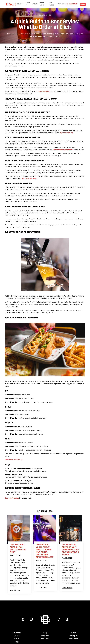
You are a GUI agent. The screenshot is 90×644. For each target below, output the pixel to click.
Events (35, 4)
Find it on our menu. (30, 179)
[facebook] (23, 619)
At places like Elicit (43, 92)
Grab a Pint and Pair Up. (14, 460)
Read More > (15, 590)
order (83, 4)
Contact (73, 633)
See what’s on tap (12, 498)
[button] (20, 4)
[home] (11, 4)
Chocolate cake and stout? (63, 150)
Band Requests (73, 636)
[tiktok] (59, 619)
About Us (28, 4)
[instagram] (31, 619)
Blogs (17, 642)
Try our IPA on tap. (67, 133)
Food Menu (45, 639)
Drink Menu (45, 636)
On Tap (45, 633)
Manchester (17, 633)
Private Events (42, 4)
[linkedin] (67, 619)
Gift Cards (52, 4)
